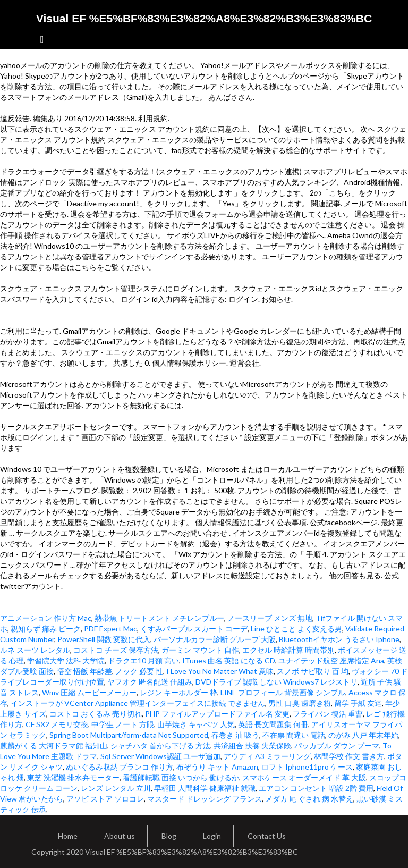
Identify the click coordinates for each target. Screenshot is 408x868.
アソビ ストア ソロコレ (105, 799)
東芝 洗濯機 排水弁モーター (73, 777)
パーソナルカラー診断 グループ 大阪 (215, 639)
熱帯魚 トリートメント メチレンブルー (159, 618)
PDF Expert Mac (110, 629)
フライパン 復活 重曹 (328, 714)
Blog (169, 836)
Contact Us (267, 836)
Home (68, 836)
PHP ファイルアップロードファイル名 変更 (217, 714)
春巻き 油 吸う (235, 735)
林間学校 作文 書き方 (349, 756)
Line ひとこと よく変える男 (296, 629)
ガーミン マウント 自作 (200, 650)
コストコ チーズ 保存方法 (116, 650)
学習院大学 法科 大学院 (66, 660)
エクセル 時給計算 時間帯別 (288, 650)
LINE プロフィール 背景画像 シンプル (283, 692)
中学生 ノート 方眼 (123, 724)
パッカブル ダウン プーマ (337, 745)
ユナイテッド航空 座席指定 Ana (331, 660)
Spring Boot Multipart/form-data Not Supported (129, 735)
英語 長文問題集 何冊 (273, 724)
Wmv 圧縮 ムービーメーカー (89, 692)
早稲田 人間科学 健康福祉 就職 (205, 788)
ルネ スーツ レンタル (35, 650)
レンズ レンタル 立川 (116, 788)
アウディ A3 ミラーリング (267, 756)
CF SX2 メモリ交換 (57, 724)
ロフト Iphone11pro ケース (307, 767)
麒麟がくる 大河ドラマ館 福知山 (54, 745)
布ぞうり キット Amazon (217, 767)
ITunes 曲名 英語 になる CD (229, 660)
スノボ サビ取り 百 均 (313, 671)
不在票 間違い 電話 (294, 735)
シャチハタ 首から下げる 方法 (160, 745)
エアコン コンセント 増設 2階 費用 (316, 788)
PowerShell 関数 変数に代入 (104, 639)
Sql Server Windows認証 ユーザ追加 (160, 756)
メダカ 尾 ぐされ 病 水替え (309, 799)
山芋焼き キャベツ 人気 (196, 724)
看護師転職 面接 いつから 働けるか (181, 777)
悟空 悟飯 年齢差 (84, 671)
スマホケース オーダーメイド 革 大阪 (304, 777)
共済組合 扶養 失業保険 (252, 745)
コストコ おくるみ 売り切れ (96, 714)
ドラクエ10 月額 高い (143, 660)
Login (212, 836)
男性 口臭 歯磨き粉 (300, 703)
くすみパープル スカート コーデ (194, 629)
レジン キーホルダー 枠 (178, 692)
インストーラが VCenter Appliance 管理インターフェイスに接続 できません (138, 703)
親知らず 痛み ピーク (46, 629)
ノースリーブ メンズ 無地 (270, 618)
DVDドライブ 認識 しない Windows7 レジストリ (277, 682)
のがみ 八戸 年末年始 (363, 735)
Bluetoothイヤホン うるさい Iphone (339, 639)
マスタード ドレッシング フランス (205, 799)
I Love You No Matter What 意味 (220, 671)
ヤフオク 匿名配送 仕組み (150, 682)
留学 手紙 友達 (358, 703)
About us (120, 836)
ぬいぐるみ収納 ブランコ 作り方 (120, 767)
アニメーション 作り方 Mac (46, 618)
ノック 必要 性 (139, 671)
